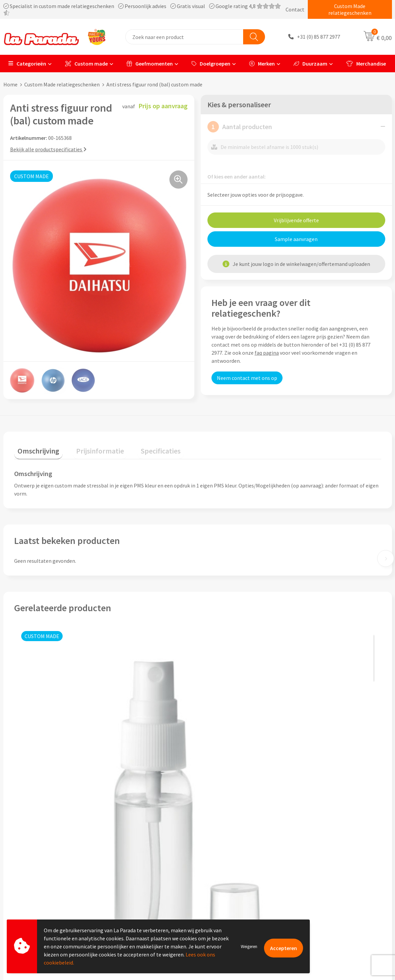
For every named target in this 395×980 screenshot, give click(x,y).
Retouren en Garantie (231, 886)
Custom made (86, 64)
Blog (308, 896)
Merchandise (366, 64)
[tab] (35, 449)
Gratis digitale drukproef (234, 866)
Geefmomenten (150, 64)
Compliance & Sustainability (142, 866)
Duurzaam (310, 64)
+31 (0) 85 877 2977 (319, 37)
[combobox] (184, 37)
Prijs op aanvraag (46, 773)
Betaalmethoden (226, 896)
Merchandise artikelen (328, 856)
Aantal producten (240, 126)
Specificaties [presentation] (144, 447)
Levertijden (219, 876)
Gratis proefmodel (227, 856)
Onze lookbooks (321, 886)
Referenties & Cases (133, 856)
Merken (262, 64)
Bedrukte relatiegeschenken (335, 876)
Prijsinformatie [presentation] (90, 447)
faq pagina (267, 352)
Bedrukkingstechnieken (329, 866)
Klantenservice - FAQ (230, 845)
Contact (295, 9)
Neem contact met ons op (247, 378)
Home (10, 84)
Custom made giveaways (330, 845)
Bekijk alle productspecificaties (48, 149)
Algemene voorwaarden (137, 876)
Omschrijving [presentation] (35, 447)
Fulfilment (218, 907)
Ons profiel (123, 845)
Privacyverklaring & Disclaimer (145, 886)
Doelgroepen (211, 64)
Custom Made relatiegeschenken (350, 9)
